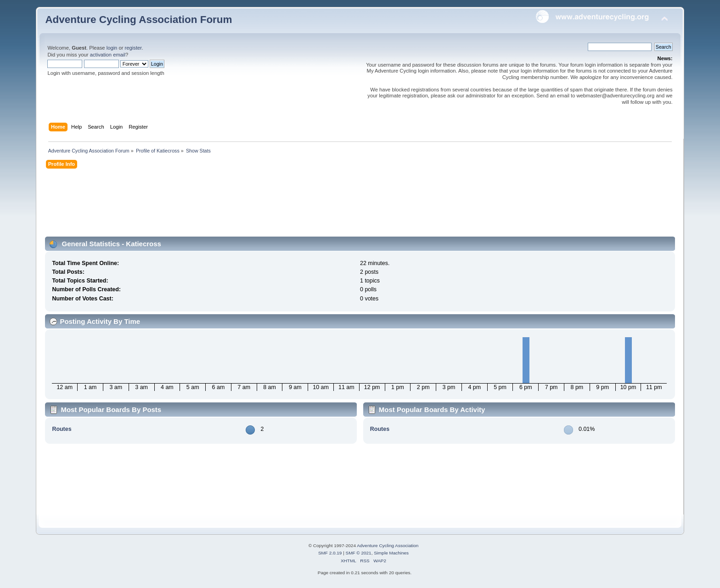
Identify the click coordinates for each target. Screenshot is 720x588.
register (133, 48)
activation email (108, 55)
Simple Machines (391, 553)
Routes (62, 429)
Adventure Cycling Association (388, 546)
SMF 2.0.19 (330, 553)
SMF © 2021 (359, 553)
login (112, 48)
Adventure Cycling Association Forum (138, 20)
